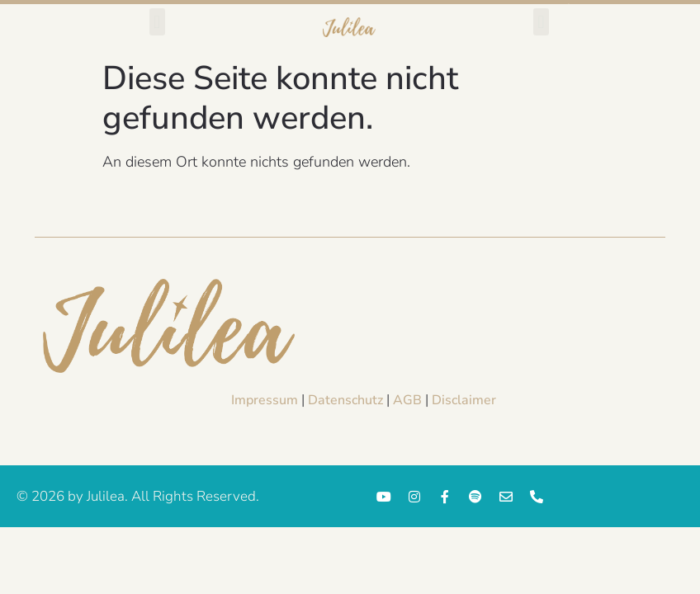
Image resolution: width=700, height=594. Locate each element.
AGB (407, 400)
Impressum (265, 400)
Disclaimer (464, 400)
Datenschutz (345, 400)
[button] (157, 22)
